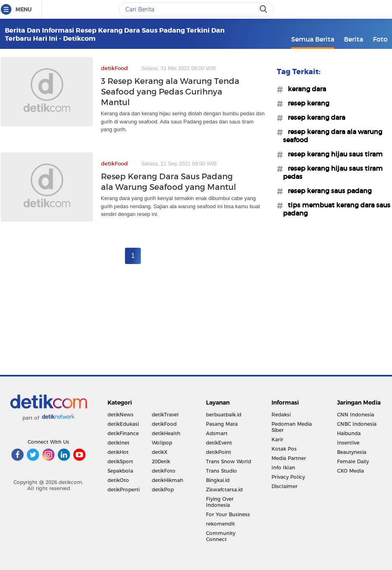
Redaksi (281, 415)
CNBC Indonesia (357, 424)
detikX (160, 452)
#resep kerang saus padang (327, 191)
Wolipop (162, 443)
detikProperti (124, 490)
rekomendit (220, 524)
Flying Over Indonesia (220, 502)
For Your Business (228, 514)
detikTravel (165, 415)
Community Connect (221, 536)
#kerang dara (304, 89)
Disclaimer (285, 486)
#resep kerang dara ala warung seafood (333, 136)
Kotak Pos (284, 449)
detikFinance (123, 433)
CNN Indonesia (356, 415)
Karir (277, 439)
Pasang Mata (222, 424)
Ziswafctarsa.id (224, 490)
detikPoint (219, 452)
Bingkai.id (218, 480)
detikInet (118, 443)
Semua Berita (313, 39)
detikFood (164, 424)
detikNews (120, 415)
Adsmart (217, 433)
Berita (354, 39)
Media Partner (289, 458)
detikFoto (164, 471)
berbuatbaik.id (224, 415)
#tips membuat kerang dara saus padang (337, 209)
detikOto (118, 480)
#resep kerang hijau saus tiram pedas (333, 172)
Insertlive (348, 443)
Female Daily (353, 461)
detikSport (120, 461)
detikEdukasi (123, 424)
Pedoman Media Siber (292, 427)
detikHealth (166, 433)
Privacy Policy (288, 477)
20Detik (161, 461)
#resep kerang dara (314, 117)
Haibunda (349, 433)
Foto (380, 39)
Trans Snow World (229, 461)
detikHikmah (168, 480)
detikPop (163, 490)
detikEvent (219, 443)
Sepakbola (120, 471)
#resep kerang (306, 103)
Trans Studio (221, 471)
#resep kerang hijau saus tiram (333, 154)
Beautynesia (352, 452)
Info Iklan (283, 468)
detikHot (118, 452)
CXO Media (350, 471)
